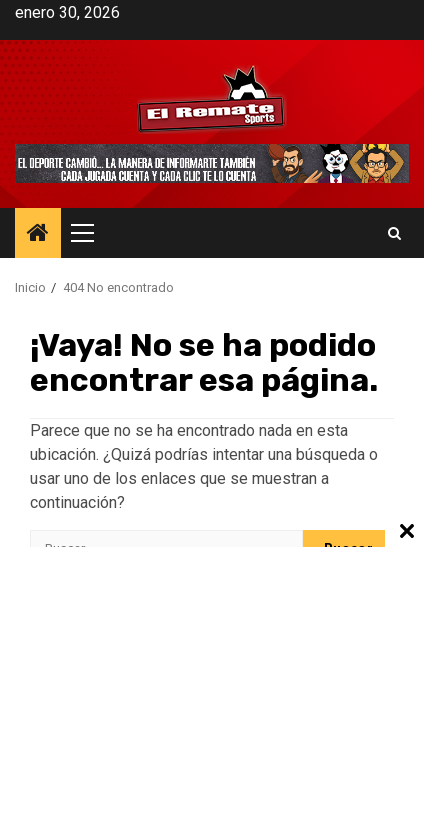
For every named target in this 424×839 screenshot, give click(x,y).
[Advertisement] (212, 692)
